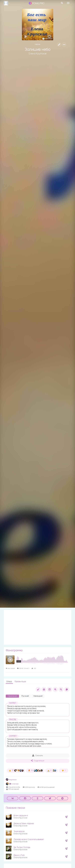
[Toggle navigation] (68, 3)
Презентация (20, 682)
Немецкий (38, 696)
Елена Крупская (38, 54)
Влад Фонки (11, 780)
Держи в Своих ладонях (24, 824)
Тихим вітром (19, 831)
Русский (25, 696)
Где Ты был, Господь (22, 847)
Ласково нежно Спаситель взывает (29, 839)
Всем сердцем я (21, 816)
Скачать (37, 756)
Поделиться (38, 761)
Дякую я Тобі (19, 855)
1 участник (14, 784)
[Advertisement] (38, 627)
